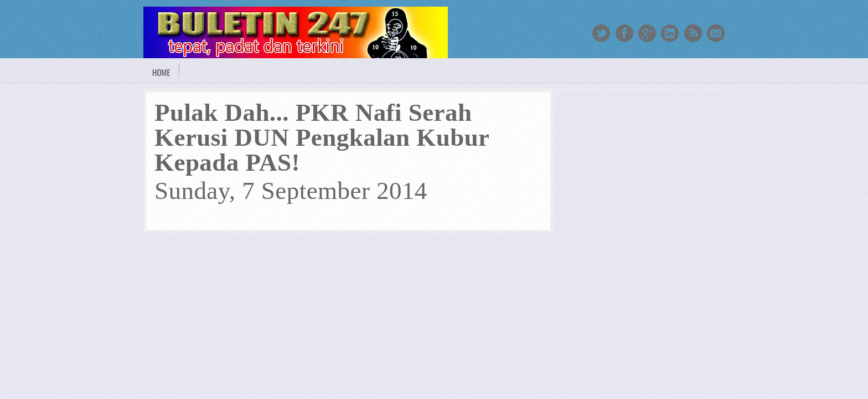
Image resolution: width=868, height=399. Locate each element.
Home (161, 72)
